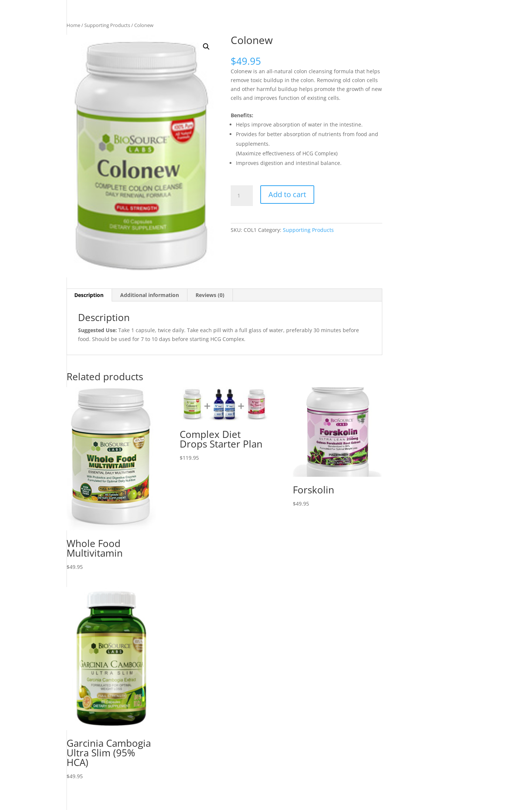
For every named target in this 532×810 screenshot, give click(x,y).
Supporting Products (107, 25)
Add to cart (287, 194)
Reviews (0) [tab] (210, 295)
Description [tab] (89, 295)
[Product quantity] (242, 196)
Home (73, 25)
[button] (206, 47)
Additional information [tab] (150, 295)
